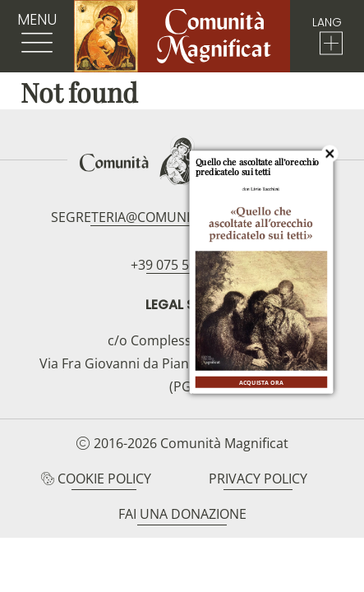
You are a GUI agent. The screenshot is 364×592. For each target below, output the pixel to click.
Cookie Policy (104, 479)
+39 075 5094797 (182, 265)
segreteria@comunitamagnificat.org (182, 217)
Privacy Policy (258, 479)
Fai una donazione (182, 514)
